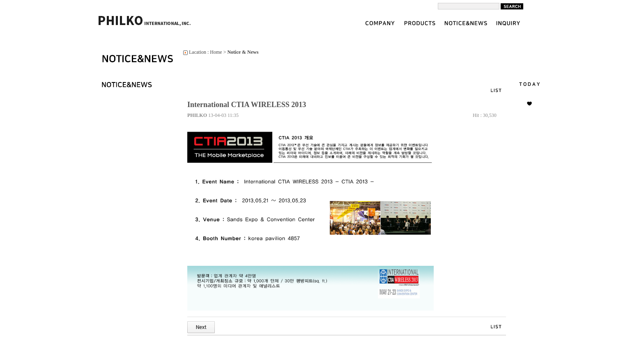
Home (216, 52)
